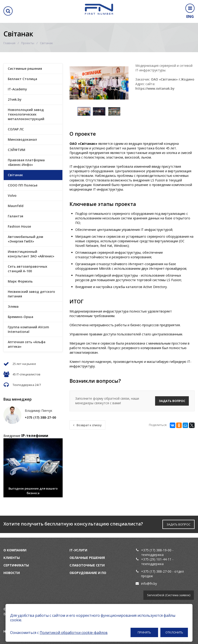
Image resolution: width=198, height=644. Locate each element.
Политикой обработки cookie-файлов (74, 633)
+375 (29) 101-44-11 (156, 559)
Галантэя (15, 216)
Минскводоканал (22, 139)
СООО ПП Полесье (23, 185)
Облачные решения (87, 558)
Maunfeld (16, 206)
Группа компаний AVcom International (28, 329)
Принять (144, 632)
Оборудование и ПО (88, 573)
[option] (84, 112)
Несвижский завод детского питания (31, 294)
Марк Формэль (20, 281)
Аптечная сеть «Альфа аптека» (27, 344)
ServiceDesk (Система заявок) (169, 595)
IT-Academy (17, 89)
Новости (12, 573)
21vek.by (15, 99)
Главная (9, 43)
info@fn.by (149, 583)
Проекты (28, 43)
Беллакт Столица (22, 79)
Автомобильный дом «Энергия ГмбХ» (25, 239)
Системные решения (25, 69)
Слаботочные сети (87, 565)
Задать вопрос (172, 401)
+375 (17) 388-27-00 (157, 571)
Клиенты (12, 558)
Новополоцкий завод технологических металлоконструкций (26, 114)
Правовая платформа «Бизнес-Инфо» (26, 162)
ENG (190, 16)
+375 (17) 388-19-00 (156, 550)
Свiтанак (15, 175)
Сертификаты (16, 565)
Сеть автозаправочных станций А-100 (28, 269)
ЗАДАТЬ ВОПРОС (178, 524)
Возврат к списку (87, 425)
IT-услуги (78, 550)
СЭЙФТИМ (17, 150)
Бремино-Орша (21, 317)
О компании (15, 550)
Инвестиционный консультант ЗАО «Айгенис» (31, 254)
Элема (13, 306)
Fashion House (19, 226)
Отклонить (174, 632)
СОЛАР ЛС (16, 129)
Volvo (12, 195)
